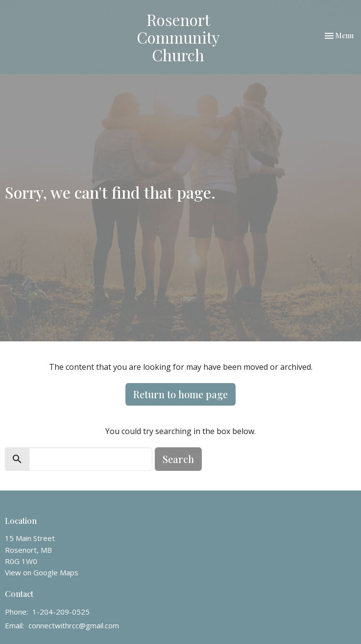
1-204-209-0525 (61, 612)
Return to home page (180, 394)
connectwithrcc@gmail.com (74, 625)
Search (178, 459)
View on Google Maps (42, 572)
